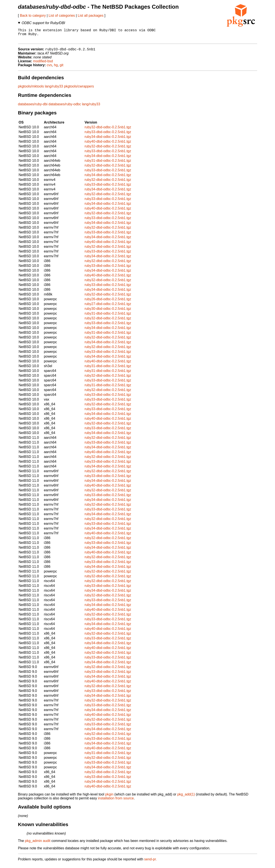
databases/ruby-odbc (65, 107)
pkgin (109, 798)
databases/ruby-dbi (33, 107)
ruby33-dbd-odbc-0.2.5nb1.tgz (108, 135)
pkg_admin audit (38, 844)
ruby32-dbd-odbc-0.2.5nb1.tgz (108, 130)
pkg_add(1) (186, 798)
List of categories (62, 16)
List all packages (91, 16)
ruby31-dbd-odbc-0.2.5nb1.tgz (108, 164)
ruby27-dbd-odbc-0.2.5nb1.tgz (108, 307)
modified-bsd (43, 64)
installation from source (116, 801)
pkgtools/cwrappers (79, 90)
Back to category (33, 16)
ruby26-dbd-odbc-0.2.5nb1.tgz (108, 302)
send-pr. (150, 862)
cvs (49, 68)
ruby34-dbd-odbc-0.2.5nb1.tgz (108, 140)
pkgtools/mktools (31, 90)
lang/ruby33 (54, 90)
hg (56, 68)
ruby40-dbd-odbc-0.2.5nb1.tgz (108, 145)
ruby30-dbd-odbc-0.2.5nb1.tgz (108, 312)
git (62, 68)
